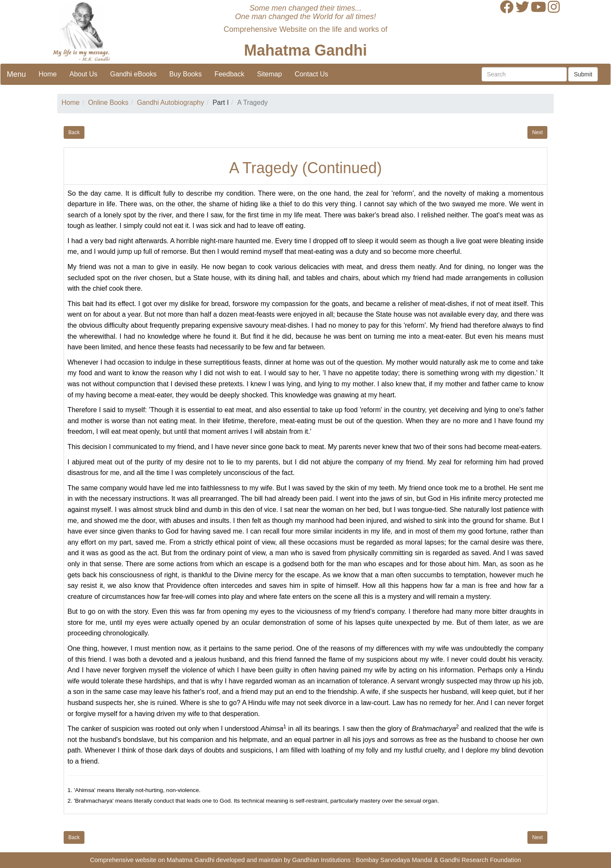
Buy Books (185, 74)
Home (48, 74)
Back (74, 132)
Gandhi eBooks (133, 74)
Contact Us (311, 74)
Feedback (229, 74)
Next (537, 132)
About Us (84, 74)
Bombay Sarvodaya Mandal (394, 860)
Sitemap (270, 74)
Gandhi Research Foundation (481, 860)
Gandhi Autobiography (171, 103)
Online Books (108, 103)
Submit (583, 74)
